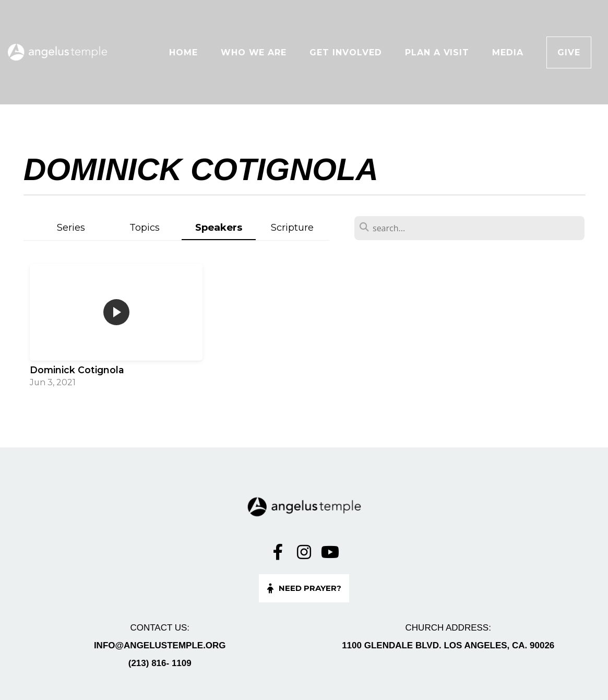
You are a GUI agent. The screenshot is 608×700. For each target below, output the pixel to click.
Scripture (292, 227)
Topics (145, 227)
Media (508, 52)
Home (183, 52)
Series (71, 227)
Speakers (219, 227)
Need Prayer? (303, 588)
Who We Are (254, 52)
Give (569, 52)
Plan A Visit (437, 52)
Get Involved (346, 52)
